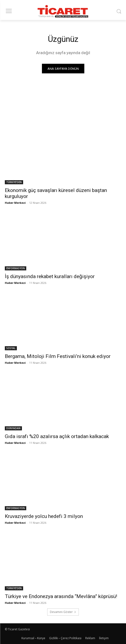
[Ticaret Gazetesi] (63, 11)
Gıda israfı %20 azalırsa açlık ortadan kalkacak (57, 436)
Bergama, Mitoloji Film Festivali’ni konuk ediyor (58, 356)
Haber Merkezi (15, 203)
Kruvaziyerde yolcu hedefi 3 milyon (44, 516)
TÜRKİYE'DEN (14, 182)
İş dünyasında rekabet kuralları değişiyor (50, 276)
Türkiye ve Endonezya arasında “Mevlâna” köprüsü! (62, 596)
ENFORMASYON (16, 268)
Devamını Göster (63, 612)
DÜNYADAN (13, 428)
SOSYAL (11, 348)
